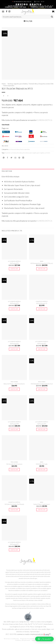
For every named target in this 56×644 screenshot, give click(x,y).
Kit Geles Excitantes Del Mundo (14, 504)
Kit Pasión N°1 (42, 344)
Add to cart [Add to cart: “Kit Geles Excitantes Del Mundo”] (14, 510)
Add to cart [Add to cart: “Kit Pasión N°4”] (14, 269)
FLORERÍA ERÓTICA (44, 120)
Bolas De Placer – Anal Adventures (14, 384)
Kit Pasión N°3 (14, 303)
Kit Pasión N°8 (14, 424)
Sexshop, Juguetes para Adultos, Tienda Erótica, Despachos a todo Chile (31, 84)
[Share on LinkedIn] (23, 158)
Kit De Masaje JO (42, 303)
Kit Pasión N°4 (14, 263)
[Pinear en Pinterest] (19, 158)
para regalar (41, 153)
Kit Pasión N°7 (14, 544)
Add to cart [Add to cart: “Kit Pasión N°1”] (42, 349)
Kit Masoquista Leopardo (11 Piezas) (42, 263)
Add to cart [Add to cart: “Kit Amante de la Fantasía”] (14, 470)
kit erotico (19, 153)
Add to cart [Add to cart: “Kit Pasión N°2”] (14, 349)
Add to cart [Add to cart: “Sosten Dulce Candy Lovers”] (42, 510)
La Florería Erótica (14, 149)
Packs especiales (9, 86)
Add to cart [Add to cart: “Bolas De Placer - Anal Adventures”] (14, 389)
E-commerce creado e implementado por (33, 634)
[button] (44, 639)
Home (4, 84)
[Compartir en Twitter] (11, 158)
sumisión (47, 153)
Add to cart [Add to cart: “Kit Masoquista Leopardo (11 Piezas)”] (42, 269)
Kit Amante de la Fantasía (14, 464)
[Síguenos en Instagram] (9, 12)
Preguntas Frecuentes (27, 639)
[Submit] (52, 17)
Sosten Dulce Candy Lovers (42, 504)
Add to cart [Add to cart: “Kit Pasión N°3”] (14, 309)
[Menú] (3, 12)
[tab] (28, 171)
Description (7, 171)
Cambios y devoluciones (23, 640)
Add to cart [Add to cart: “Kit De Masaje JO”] (42, 309)
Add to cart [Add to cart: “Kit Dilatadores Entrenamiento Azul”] (42, 389)
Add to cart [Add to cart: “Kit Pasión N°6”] (42, 429)
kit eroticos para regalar (30, 153)
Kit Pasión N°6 (42, 424)
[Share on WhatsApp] (4, 158)
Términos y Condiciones (11, 639)
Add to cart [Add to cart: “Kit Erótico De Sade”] (42, 470)
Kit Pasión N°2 (14, 344)
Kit (6, 153)
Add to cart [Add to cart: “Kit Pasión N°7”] (14, 550)
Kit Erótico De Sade (42, 464)
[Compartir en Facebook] (8, 158)
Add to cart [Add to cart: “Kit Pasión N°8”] (14, 429)
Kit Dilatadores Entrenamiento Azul (42, 384)
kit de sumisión (12, 153)
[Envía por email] (15, 158)
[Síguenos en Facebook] (7, 12)
